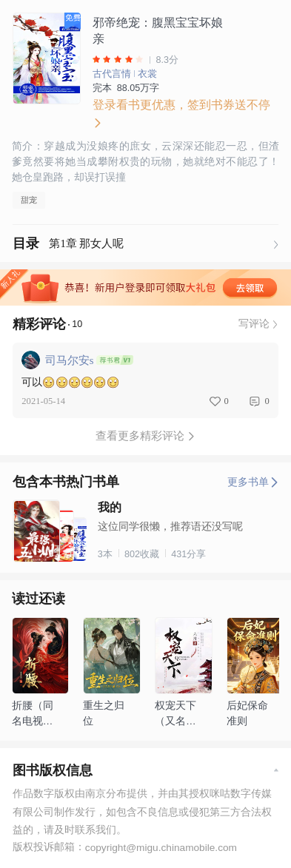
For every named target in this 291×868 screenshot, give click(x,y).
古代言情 (112, 74)
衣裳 (147, 74)
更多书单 (253, 482)
